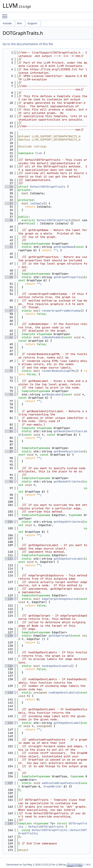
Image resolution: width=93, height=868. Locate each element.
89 (9, 451)
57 (9, 311)
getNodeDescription (69, 451)
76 (9, 394)
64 (9, 337)
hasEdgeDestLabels (56, 666)
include (7, 23)
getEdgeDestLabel (67, 723)
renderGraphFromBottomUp (61, 311)
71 (9, 371)
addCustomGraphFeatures (60, 783)
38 (9, 220)
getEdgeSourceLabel (69, 559)
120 (9, 599)
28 (9, 187)
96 (9, 481)
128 (9, 636)
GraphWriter (53, 786)
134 (9, 666)
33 (9, 203)
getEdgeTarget (59, 636)
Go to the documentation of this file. (28, 44)
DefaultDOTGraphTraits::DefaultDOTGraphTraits (53, 832)
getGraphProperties (69, 277)
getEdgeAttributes (68, 522)
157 (9, 783)
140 (9, 693)
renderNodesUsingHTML (59, 371)
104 (9, 522)
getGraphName (64, 247)
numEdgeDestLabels (63, 693)
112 (9, 559)
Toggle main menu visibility (6, 14)
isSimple (37, 203)
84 (9, 431)
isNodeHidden (52, 337)
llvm (19, 23)
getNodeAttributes (68, 481)
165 (9, 823)
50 (9, 277)
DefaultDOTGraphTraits (48, 187)
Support (32, 23)
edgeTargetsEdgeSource (59, 599)
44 (9, 247)
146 (9, 723)
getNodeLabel (52, 394)
